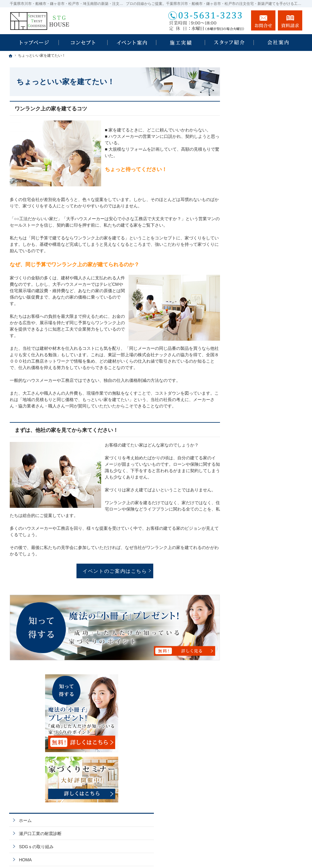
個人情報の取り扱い (258, 513)
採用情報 (247, 460)
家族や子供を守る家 (258, 395)
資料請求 (290, 20)
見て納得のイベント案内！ (264, 290)
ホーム (245, 213)
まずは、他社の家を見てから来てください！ (66, 430)
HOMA (245, 253)
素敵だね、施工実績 (258, 342)
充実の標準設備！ (256, 368)
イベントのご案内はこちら (115, 571)
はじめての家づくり (258, 382)
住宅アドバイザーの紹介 (262, 447)
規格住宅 (250, 265)
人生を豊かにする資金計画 (264, 316)
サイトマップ (252, 526)
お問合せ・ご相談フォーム (266, 816)
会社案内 (247, 421)
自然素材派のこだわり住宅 (264, 355)
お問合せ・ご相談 (256, 486)
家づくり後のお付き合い (262, 408)
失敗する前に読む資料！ (262, 473)
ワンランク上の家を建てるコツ (51, 109)
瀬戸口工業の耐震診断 (260, 227)
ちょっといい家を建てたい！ (267, 329)
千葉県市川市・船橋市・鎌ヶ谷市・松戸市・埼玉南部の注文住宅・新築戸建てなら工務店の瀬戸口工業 (185, 856)
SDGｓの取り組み (256, 240)
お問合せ (263, 20)
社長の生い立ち (254, 434)
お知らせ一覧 (252, 500)
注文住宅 (250, 277)
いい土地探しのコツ (258, 303)
